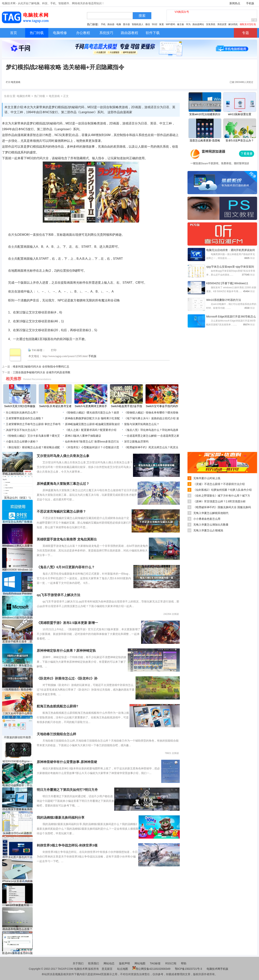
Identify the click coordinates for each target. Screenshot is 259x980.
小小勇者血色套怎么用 (207, 519)
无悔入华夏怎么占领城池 (208, 530)
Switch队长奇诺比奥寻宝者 (55, 406)
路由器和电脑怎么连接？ (17, 929)
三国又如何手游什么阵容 (17, 713)
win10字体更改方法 (17, 905)
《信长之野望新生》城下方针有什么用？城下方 (222, 496)
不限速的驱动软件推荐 (17, 737)
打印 (54, 350)
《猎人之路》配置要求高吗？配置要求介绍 (91, 430)
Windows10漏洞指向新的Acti (17, 618)
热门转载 (40, 96)
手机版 (250, 3)
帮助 (184, 963)
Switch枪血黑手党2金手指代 (126, 407)
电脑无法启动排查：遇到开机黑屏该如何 (231, 250)
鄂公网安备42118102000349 (151, 969)
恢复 (162, 24)
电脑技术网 (24, 96)
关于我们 (78, 963)
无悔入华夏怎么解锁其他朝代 (211, 513)
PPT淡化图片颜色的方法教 (17, 857)
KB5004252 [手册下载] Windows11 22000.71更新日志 (227, 284)
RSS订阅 (171, 963)
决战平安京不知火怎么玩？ (22, 430)
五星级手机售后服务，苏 (17, 641)
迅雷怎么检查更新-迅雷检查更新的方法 (205, 141)
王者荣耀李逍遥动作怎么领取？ (25, 418)
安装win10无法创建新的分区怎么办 (205, 115)
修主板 (181, 24)
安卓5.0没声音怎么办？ (240, 140)
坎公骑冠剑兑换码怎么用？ (22, 413)
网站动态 (109, 963)
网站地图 (140, 963)
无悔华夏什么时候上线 (207, 478)
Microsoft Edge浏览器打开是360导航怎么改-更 (231, 317)
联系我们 (94, 963)
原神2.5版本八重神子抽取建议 (83, 436)
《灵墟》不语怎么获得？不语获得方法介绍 (219, 484)
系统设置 (222, 24)
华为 (188, 24)
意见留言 (107, 969)
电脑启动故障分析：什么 (17, 785)
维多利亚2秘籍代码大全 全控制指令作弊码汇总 (41, 367)
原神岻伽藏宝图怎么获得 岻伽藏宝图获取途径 (92, 424)
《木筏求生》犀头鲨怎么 (17, 665)
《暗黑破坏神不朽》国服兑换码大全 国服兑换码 (222, 507)
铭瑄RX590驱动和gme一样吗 (17, 761)
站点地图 (123, 969)
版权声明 (124, 963)
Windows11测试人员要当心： (17, 546)
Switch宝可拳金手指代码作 (162, 406)
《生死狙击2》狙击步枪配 (17, 689)
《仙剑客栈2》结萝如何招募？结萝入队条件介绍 (222, 490)
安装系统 (211, 24)
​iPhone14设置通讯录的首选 (17, 881)
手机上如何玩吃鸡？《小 (17, 474)
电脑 (119, 24)
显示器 (126, 24)
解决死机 (233, 24)
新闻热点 (235, 3)
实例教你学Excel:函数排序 (17, 833)
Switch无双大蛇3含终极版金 (20, 407)
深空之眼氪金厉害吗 (136, 442)
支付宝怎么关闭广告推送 (17, 522)
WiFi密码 (170, 24)
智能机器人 (138, 24)
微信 (148, 24)
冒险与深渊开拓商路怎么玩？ (142, 424)
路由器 (111, 24)
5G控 (155, 24)
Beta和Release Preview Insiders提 (17, 594)
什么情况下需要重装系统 (17, 809)
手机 (103, 24)
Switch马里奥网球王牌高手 (91, 406)
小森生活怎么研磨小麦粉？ (22, 442)
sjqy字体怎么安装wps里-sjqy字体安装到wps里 (230, 267)
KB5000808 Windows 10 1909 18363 (17, 570)
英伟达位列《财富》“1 (17, 498)
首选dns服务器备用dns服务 (17, 953)
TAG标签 (155, 963)
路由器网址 (198, 24)
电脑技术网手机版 (217, 969)
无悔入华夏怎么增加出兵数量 (211, 525)
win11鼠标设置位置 (240, 114)
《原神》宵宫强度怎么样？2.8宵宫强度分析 (219, 501)
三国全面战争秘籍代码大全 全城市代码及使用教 (42, 372)
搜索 (142, 16)
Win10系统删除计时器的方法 (224, 300)
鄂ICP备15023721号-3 (189, 969)
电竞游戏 (16, 82)
